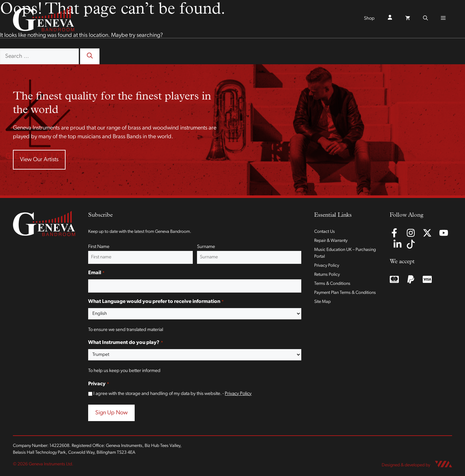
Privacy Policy (238, 394)
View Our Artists (39, 160)
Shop (369, 19)
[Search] (90, 56)
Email (96, 273)
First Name (99, 247)
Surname (206, 247)
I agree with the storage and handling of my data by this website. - (172, 394)
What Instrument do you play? (125, 343)
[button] (425, 19)
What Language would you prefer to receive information (156, 302)
